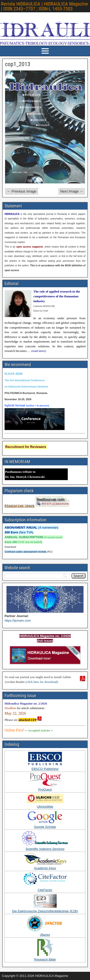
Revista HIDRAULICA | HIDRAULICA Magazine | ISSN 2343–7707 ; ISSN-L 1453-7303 (44, 6)
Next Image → (72, 191)
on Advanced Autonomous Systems (26, 387)
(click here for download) (42, 682)
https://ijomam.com (18, 621)
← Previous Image (22, 191)
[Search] (78, 576)
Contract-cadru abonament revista (25, 552)
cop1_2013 (18, 64)
